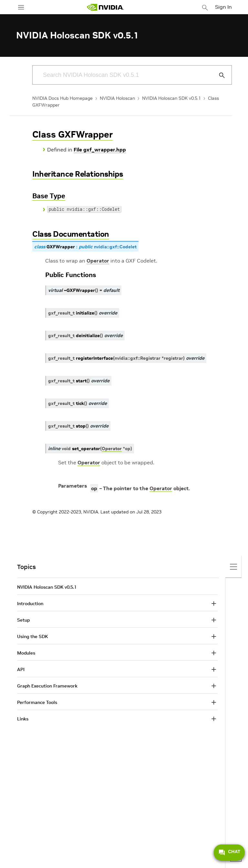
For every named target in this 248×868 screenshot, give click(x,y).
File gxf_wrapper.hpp (100, 150)
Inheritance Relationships (78, 174)
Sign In (223, 7)
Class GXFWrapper (72, 134)
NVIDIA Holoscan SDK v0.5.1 (171, 98)
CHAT (229, 852)
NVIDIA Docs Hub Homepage (62, 98)
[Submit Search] (218, 75)
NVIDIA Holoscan (117, 98)
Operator (98, 261)
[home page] (105, 7)
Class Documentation (71, 234)
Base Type (49, 196)
